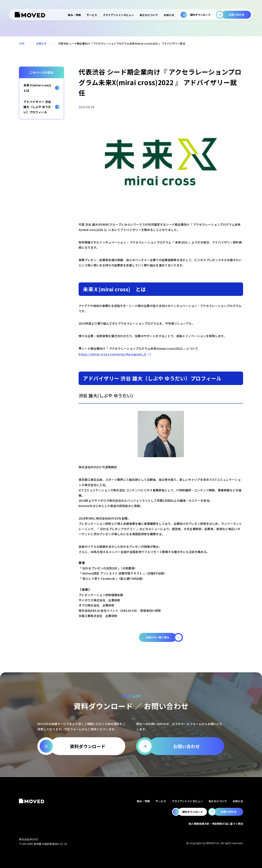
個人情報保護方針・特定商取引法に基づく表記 (216, 824)
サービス (92, 15)
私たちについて (149, 15)
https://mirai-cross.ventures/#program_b (113, 354)
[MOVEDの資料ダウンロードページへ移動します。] (189, 812)
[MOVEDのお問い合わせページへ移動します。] (226, 812)
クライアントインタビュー (118, 15)
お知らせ (169, 15)
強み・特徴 (74, 15)
